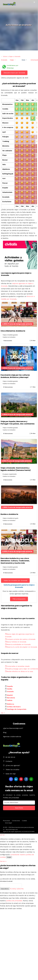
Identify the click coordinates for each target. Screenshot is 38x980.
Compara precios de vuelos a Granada (20, 639)
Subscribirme (5, 889)
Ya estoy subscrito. (17, 889)
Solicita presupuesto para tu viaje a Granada (19, 586)
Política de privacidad (11, 798)
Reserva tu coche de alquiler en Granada (21, 647)
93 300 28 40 (10, 757)
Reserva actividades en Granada (18, 644)
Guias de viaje (11, 774)
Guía (23, 60)
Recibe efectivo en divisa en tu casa (19, 671)
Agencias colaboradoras (12, 737)
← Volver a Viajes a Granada (11, 56)
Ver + (3, 713)
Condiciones (16, 821)
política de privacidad (14, 901)
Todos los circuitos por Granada (15, 581)
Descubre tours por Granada (14, 73)
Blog (5, 732)
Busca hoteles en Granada (16, 642)
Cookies (24, 821)
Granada (4, 60)
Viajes (12, 60)
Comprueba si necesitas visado (17, 666)
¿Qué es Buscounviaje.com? (13, 728)
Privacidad (6, 821)
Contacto (9, 761)
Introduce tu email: (6, 881)
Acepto (9, 857)
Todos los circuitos (12, 770)
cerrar (2, 835)
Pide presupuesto (19, 599)
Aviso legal (8, 823)
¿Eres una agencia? (13, 765)
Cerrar (3, 861)
